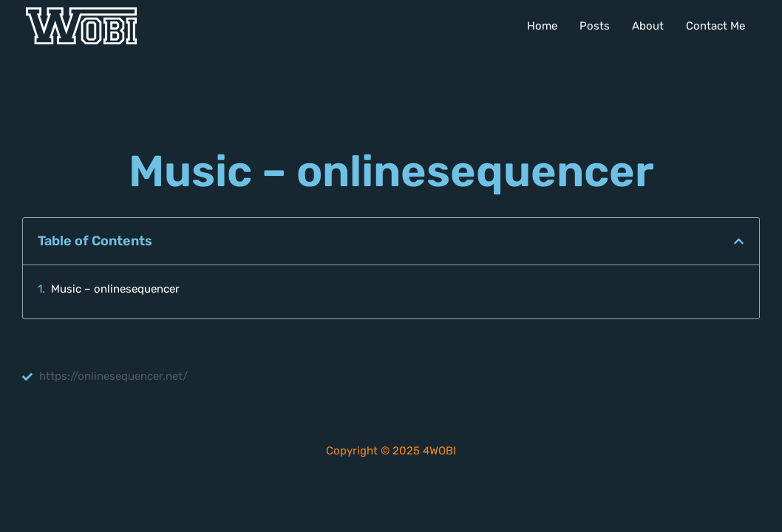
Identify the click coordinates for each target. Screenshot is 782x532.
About (648, 26)
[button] (739, 241)
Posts (595, 26)
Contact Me (715, 26)
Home (542, 26)
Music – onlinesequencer (115, 289)
